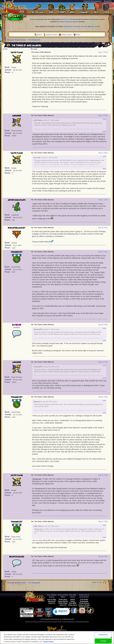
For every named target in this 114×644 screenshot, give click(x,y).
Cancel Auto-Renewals (82, 622)
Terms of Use (48, 622)
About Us (52, 603)
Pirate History (84, 603)
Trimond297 (17, 252)
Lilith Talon (17, 52)
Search (39, 35)
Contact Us (28, 622)
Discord (66, 19)
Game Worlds (63, 601)
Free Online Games (52, 596)
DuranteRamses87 (17, 228)
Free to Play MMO (63, 596)
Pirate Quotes (84, 607)
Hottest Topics (67, 35)
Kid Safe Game (73, 596)
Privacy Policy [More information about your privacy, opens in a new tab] (48, 642)
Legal (64, 622)
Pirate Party (73, 605)
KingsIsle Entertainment (93, 1)
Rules (78, 35)
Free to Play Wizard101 (52, 600)
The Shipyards (34, 40)
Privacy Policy (57, 622)
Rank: (8, 67)
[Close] (111, 638)
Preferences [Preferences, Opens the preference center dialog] (103, 635)
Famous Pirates (84, 605)
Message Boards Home (17, 40)
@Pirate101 (68, 26)
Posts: (8, 72)
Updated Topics (51, 35)
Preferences (71, 622)
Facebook (76, 26)
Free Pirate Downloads (84, 600)
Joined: (8, 70)
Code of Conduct (38, 622)
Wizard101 (108, 1)
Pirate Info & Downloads (84, 596)
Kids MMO (73, 603)
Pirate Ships (63, 603)
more (104, 119)
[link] (61, 612)
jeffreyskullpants (17, 200)
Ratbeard (17, 325)
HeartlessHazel (17, 557)
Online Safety (73, 600)
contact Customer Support (69, 22)
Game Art (63, 605)
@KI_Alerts (95, 26)
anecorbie (17, 116)
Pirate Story (63, 600)
